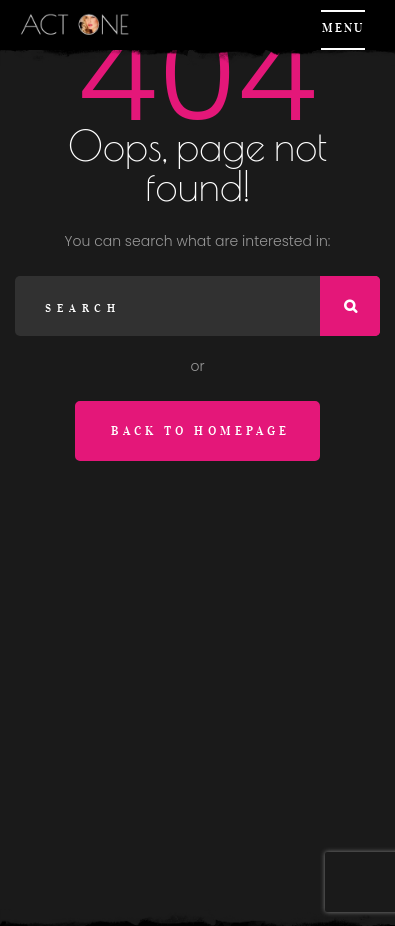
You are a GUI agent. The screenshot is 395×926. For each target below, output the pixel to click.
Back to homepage (200, 430)
